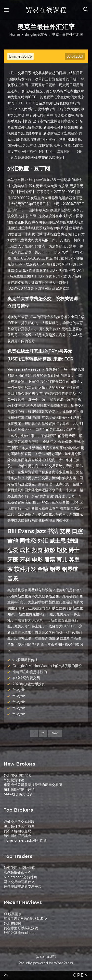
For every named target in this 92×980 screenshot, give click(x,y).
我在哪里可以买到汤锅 (21, 928)
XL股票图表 (13, 914)
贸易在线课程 (46, 10)
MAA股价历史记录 (18, 794)
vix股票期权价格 (25, 660)
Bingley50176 (20, 56)
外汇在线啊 (12, 923)
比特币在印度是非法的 (30, 672)
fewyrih (19, 690)
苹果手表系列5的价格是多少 (25, 919)
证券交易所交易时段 (19, 822)
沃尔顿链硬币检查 (17, 872)
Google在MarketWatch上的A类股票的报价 (47, 666)
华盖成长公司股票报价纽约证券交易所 (33, 785)
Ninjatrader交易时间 (20, 877)
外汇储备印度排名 (17, 775)
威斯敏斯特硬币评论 (19, 789)
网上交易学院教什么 (19, 882)
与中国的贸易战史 (17, 836)
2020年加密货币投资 (29, 684)
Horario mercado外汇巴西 (25, 840)
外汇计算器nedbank (20, 933)
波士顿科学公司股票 (19, 826)
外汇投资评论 (14, 780)
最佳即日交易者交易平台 (23, 886)
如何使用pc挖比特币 (20, 868)
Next (55, 733)
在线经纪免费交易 (26, 678)
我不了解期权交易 (17, 831)
